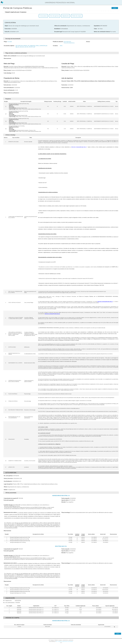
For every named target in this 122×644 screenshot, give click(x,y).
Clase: (95, 29)
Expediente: (97, 26)
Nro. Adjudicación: (8, 601)
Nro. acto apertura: (8, 476)
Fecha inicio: (8, 29)
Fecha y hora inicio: (8, 478)
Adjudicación (66, 16)
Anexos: (88, 42)
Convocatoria (43, 16)
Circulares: (55, 46)
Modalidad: (57, 29)
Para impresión (67, 42)
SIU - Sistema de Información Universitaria (64, 641)
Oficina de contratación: (60, 26)
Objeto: (6, 26)
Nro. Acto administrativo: (9, 603)
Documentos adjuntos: (9, 46)
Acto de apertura (55, 16)
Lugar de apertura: (8, 484)
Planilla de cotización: (58, 42)
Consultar (10, 42)
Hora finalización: (8, 481)
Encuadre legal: (58, 32)
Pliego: (5, 42)
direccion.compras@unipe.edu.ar (105, 302)
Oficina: (6, 487)
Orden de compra (77, 16)
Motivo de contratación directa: (102, 32)
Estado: (6, 490)
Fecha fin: (7, 32)
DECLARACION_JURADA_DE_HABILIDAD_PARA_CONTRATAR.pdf (31, 46)
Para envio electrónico (69, 43)
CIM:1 (61, 46)
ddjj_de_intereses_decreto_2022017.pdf (25, 47)
